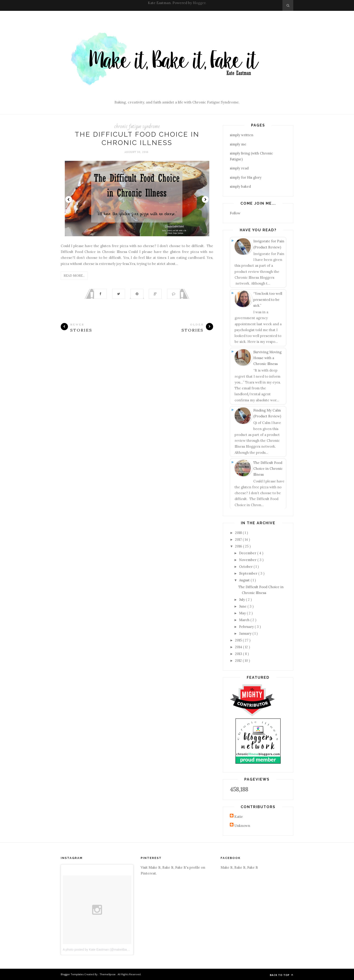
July (242, 600)
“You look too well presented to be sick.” (268, 299)
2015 (239, 640)
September (249, 573)
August (245, 580)
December (248, 553)
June (243, 606)
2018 (239, 533)
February (247, 627)
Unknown (242, 826)
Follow (235, 213)
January (246, 633)
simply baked (240, 186)
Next (205, 199)
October (246, 567)
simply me (238, 144)
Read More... (74, 276)
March (245, 620)
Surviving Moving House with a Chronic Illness (267, 358)
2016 (239, 546)
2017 (239, 539)
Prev (69, 199)
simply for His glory (246, 177)
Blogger (199, 3)
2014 (239, 647)
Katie (239, 817)
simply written (242, 135)
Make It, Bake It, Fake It (239, 867)
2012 (239, 661)
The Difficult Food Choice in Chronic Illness (268, 469)
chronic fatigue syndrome (137, 126)
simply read (239, 168)
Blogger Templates (72, 974)
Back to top (282, 975)
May (243, 613)
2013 (239, 654)
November (248, 560)
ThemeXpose (108, 974)
